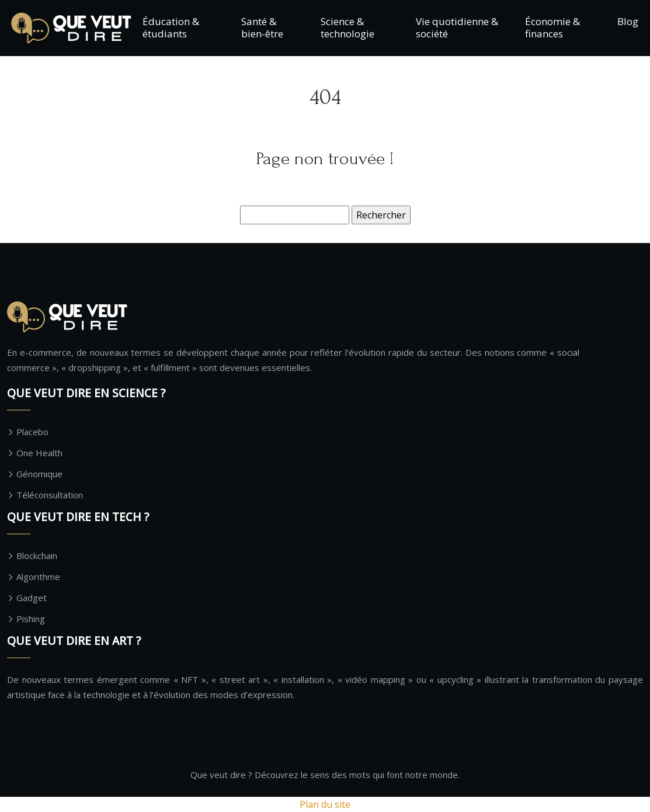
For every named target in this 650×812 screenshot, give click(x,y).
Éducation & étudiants (171, 27)
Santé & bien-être (262, 27)
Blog (628, 21)
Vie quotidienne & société (457, 27)
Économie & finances (552, 27)
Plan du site (325, 804)
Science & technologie (347, 27)
